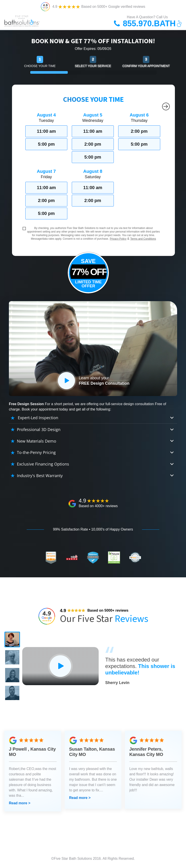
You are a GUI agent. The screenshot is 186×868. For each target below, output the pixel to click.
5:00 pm (46, 144)
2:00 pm (93, 144)
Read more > (20, 803)
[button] (12, 639)
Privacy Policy (118, 239)
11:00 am (46, 131)
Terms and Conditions (143, 239)
